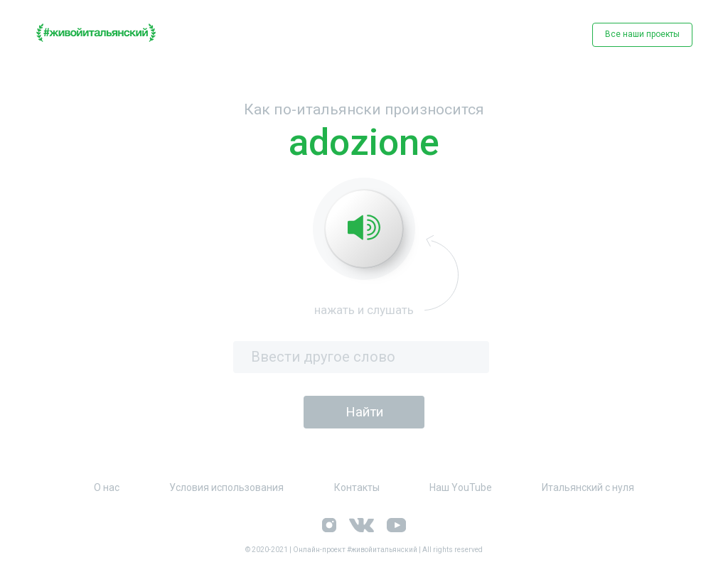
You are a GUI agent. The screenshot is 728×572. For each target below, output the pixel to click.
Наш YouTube (461, 487)
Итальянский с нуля (588, 487)
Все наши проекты (642, 34)
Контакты (357, 487)
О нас (107, 487)
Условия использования (226, 487)
